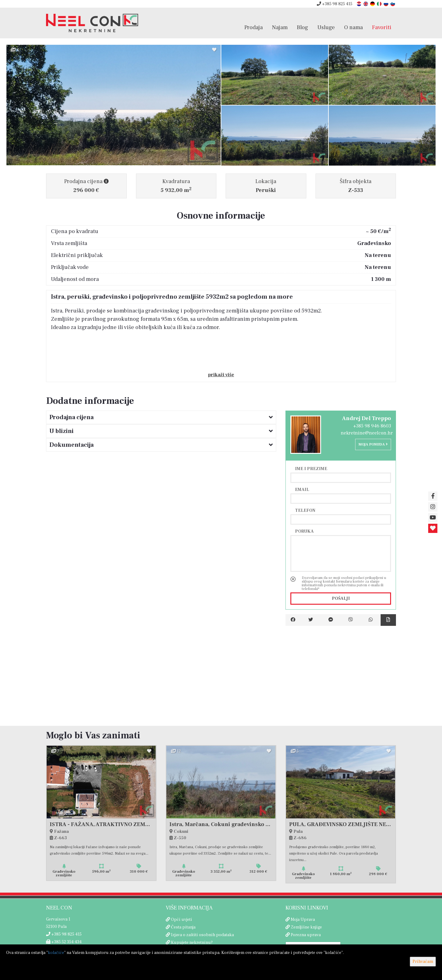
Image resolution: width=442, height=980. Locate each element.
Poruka (304, 531)
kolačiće (56, 953)
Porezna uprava (306, 935)
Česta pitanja (183, 927)
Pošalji (341, 599)
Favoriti (382, 27)
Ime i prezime (311, 469)
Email (302, 489)
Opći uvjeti (182, 920)
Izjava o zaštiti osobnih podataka (202, 935)
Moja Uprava (303, 920)
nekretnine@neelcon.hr (367, 433)
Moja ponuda (373, 444)
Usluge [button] (326, 27)
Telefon (305, 510)
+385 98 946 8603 (372, 426)
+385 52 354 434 (64, 942)
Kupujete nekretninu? (192, 943)
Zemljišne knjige (306, 927)
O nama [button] (353, 27)
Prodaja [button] (254, 27)
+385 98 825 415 (335, 4)
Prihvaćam (423, 962)
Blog (302, 27)
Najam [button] (280, 27)
